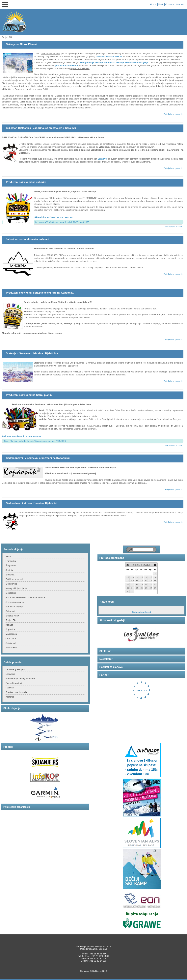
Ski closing (11, 593)
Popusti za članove (111, 667)
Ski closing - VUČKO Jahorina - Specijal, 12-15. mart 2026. (62, 222)
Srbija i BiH (11, 620)
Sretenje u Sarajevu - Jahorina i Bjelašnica (32, 353)
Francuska (11, 561)
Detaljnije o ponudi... (174, 114)
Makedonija (11, 634)
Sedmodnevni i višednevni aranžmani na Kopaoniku (38, 458)
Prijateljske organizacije (17, 807)
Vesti (161, 5)
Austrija (9, 570)
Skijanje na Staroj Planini (21, 44)
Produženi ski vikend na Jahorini (26, 182)
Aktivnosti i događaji (112, 620)
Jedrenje (10, 697)
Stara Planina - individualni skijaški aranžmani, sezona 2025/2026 (35, 441)
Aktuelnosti (107, 602)
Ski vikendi (11, 643)
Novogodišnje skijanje (91, 62)
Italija (8, 556)
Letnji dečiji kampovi (15, 669)
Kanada (9, 625)
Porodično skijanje (14, 607)
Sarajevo (102, 159)
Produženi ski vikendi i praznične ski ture (25, 597)
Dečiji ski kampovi (14, 579)
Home (153, 5)
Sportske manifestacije (17, 692)
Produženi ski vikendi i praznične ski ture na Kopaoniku (40, 293)
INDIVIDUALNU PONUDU (109, 56)
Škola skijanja (12, 708)
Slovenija (10, 575)
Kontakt (180, 5)
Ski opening (11, 584)
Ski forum (105, 651)
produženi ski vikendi (67, 65)
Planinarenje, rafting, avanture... (21, 679)
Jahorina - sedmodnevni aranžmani (27, 239)
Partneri (104, 675)
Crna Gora (11, 638)
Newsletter (106, 659)
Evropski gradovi (14, 683)
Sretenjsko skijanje (114, 62)
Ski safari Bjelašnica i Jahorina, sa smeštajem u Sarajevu (41, 128)
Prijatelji (8, 747)
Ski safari (10, 611)
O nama (169, 5)
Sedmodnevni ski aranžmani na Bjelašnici (32, 503)
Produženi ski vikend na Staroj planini (29, 395)
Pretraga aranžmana (112, 558)
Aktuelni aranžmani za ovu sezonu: (54, 217)
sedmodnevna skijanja (137, 62)
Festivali (10, 688)
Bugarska (10, 629)
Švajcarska (11, 566)
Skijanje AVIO (12, 616)
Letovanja (10, 674)
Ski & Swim (11, 648)
